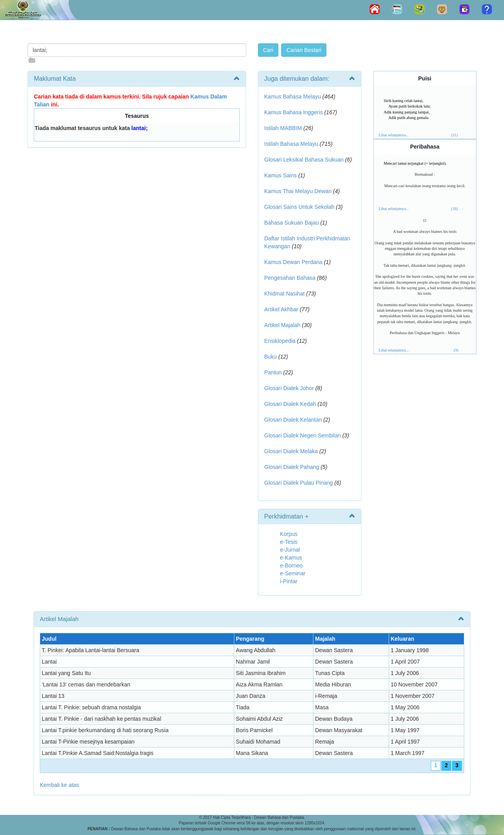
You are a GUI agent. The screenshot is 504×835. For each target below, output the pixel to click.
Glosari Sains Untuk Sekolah (299, 207)
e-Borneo (291, 565)
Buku (271, 357)
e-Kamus (291, 558)
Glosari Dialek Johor (289, 388)
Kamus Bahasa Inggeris (294, 112)
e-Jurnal (290, 550)
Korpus (289, 534)
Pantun (273, 372)
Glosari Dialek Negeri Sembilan (303, 435)
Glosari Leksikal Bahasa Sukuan (304, 160)
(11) (454, 135)
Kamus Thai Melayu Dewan (298, 191)
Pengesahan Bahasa (290, 278)
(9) (456, 350)
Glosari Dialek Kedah (290, 404)
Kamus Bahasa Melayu (293, 97)
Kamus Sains (280, 175)
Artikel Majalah (282, 325)
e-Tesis (289, 542)
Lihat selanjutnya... (394, 135)
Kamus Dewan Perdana (293, 262)
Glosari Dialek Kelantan (293, 420)
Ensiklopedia (280, 341)
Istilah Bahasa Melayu (291, 144)
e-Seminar (293, 573)
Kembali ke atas (59, 785)
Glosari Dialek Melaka (291, 451)
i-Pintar (289, 581)
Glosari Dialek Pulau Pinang (298, 483)
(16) (455, 209)
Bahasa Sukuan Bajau (292, 223)
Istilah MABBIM (283, 128)
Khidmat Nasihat (284, 294)
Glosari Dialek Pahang (292, 467)
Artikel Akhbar (281, 309)
